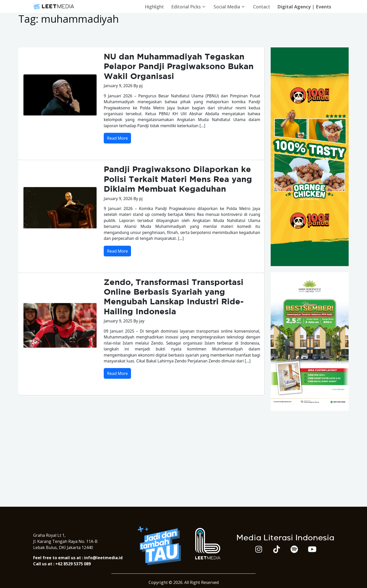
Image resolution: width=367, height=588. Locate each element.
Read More (117, 139)
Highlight (151, 6)
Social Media (227, 6)
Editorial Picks (186, 6)
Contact (260, 6)
